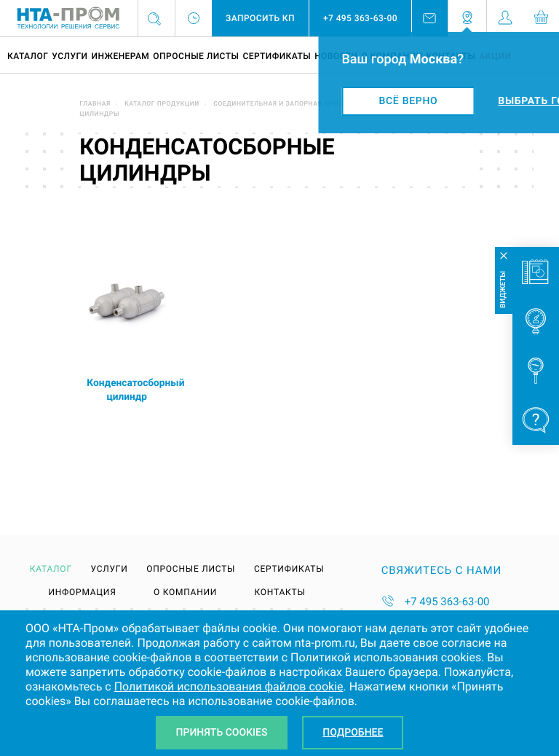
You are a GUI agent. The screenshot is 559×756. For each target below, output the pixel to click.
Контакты (280, 592)
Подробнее (353, 733)
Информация (82, 592)
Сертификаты (277, 56)
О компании (185, 592)
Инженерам (120, 56)
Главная (95, 104)
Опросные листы (196, 56)
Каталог (28, 56)
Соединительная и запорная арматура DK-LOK (299, 104)
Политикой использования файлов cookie (229, 686)
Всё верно (408, 101)
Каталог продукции (162, 104)
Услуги (70, 56)
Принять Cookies (222, 733)
